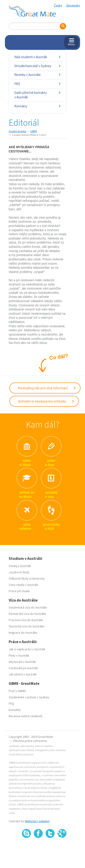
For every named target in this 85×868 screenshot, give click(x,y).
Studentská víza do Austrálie (28, 607)
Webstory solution (37, 821)
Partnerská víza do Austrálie (27, 614)
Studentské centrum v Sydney (29, 697)
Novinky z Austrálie (38, 75)
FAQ (38, 84)
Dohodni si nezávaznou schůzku (46, 401)
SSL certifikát (50, 848)
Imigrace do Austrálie (23, 633)
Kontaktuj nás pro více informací (47, 388)
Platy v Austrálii (19, 655)
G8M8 (33, 131)
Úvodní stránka (18, 131)
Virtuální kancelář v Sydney (38, 66)
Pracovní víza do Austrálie (26, 620)
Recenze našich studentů (26, 716)
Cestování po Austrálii (23, 668)
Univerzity (38, 578)
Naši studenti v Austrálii (38, 57)
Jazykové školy (19, 572)
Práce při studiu (19, 591)
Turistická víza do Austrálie (27, 626)
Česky (58, 5)
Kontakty (38, 106)
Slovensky (73, 5)
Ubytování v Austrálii (22, 662)
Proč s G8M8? (18, 691)
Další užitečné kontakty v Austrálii (38, 95)
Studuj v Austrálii (20, 566)
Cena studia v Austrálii (23, 585)
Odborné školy (19, 578)
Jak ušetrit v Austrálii (23, 674)
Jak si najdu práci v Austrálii (27, 649)
